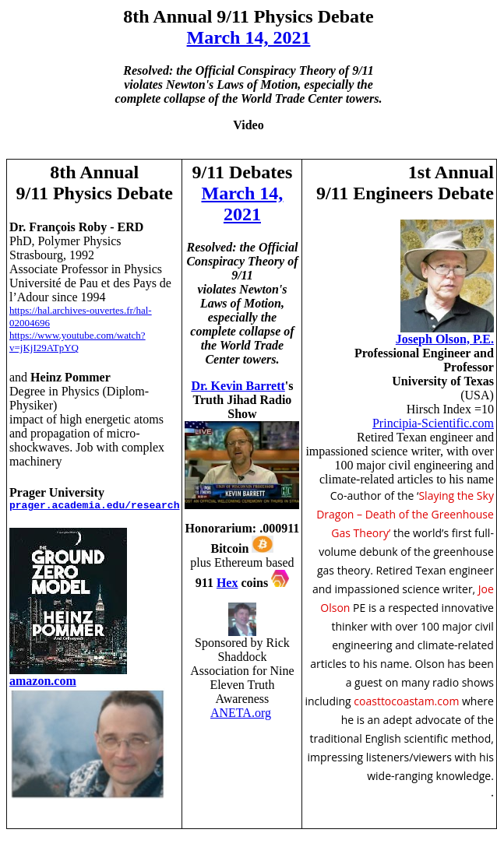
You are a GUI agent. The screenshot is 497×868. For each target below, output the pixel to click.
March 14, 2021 (249, 37)
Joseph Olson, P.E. (445, 339)
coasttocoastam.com (408, 701)
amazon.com (43, 681)
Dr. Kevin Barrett (238, 386)
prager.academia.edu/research (94, 506)
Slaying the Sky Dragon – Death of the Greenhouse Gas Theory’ (405, 514)
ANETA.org (241, 713)
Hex (227, 583)
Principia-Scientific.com (433, 423)
